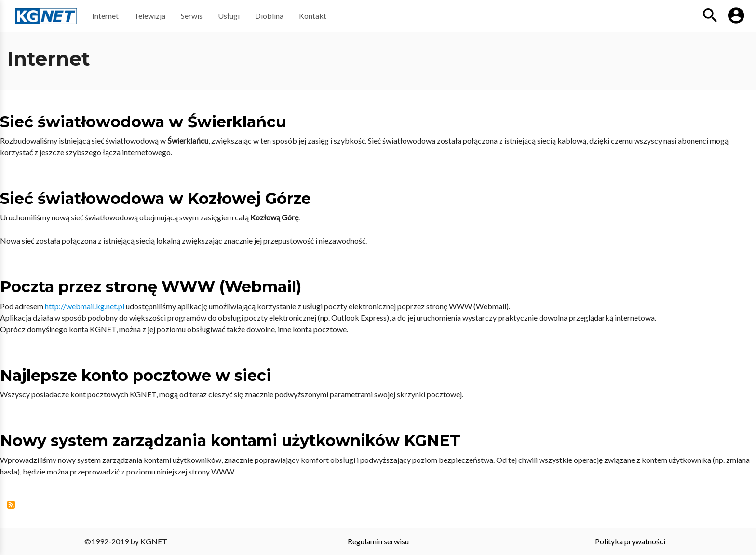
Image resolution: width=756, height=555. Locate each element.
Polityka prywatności (630, 541)
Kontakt (313, 16)
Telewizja (150, 16)
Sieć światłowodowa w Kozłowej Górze (155, 198)
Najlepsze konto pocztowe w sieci (135, 375)
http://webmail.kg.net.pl (85, 306)
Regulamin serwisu (378, 541)
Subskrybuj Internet (11, 505)
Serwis (192, 16)
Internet (105, 16)
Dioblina (269, 16)
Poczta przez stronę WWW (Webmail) (151, 287)
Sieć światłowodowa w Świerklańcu (143, 122)
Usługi (229, 16)
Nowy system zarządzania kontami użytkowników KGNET (230, 440)
